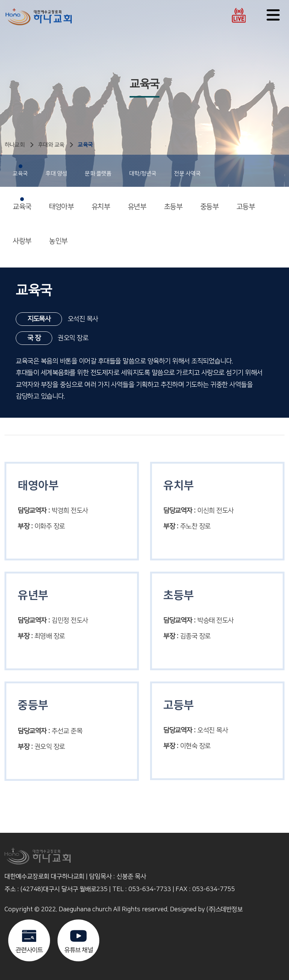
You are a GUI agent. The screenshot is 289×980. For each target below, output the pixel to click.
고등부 (246, 204)
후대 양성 (56, 171)
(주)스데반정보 (224, 909)
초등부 (173, 204)
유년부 (137, 204)
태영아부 (61, 204)
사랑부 (22, 238)
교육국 (85, 145)
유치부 (101, 204)
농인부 (58, 238)
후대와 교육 (51, 145)
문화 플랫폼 (98, 171)
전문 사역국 (187, 171)
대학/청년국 (143, 171)
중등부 (209, 204)
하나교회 (15, 145)
